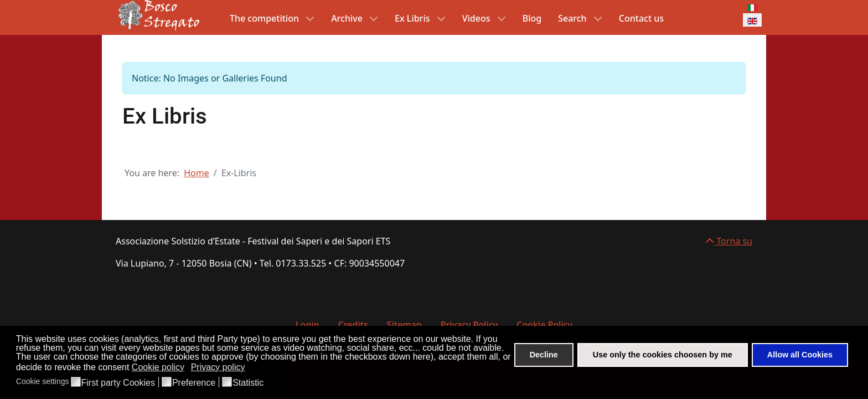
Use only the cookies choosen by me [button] (663, 355)
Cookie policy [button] (158, 367)
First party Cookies (118, 383)
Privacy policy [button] (218, 367)
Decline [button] (544, 355)
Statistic (248, 383)
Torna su (729, 241)
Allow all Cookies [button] (800, 355)
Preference (194, 383)
